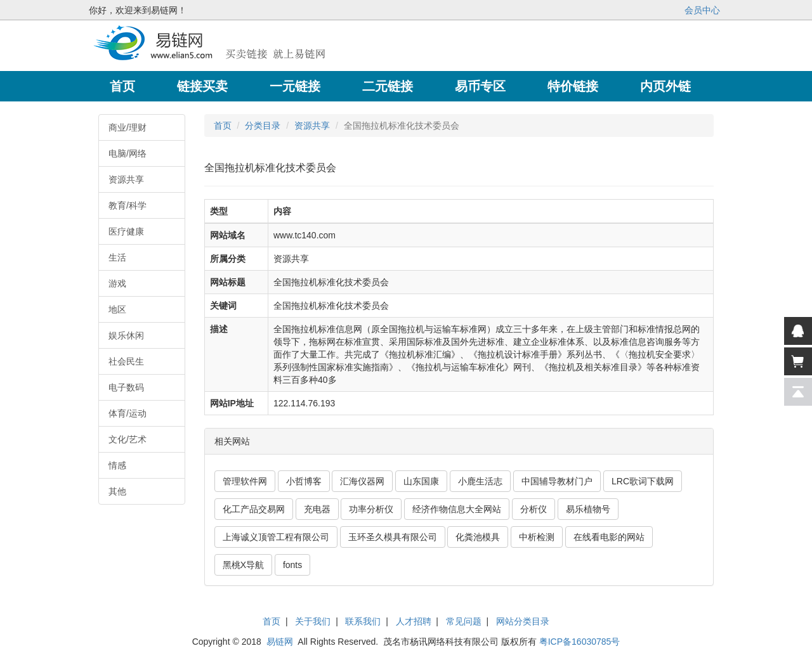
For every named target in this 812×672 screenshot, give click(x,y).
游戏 (117, 283)
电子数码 (126, 387)
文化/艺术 (128, 439)
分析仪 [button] (534, 509)
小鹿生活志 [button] (480, 481)
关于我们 (313, 621)
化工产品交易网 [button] (254, 509)
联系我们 (363, 621)
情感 (117, 465)
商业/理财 (128, 127)
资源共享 (126, 179)
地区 (117, 309)
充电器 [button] (317, 509)
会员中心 (702, 10)
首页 (223, 126)
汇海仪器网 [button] (362, 481)
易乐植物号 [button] (588, 509)
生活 (117, 257)
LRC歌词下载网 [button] (643, 481)
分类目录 (263, 126)
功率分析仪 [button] (371, 509)
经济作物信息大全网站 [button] (457, 509)
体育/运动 (128, 413)
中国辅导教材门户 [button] (557, 481)
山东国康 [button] (421, 481)
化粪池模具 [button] (478, 537)
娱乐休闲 (126, 335)
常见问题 (464, 621)
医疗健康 (126, 231)
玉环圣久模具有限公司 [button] (393, 537)
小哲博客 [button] (304, 481)
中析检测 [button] (537, 537)
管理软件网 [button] (245, 481)
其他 (117, 491)
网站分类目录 (523, 621)
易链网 (280, 642)
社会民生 (126, 361)
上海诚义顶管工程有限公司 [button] (276, 537)
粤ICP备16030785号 (580, 642)
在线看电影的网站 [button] (609, 537)
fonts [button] (292, 565)
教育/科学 (128, 205)
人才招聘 (414, 621)
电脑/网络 (128, 153)
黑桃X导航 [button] (243, 565)
